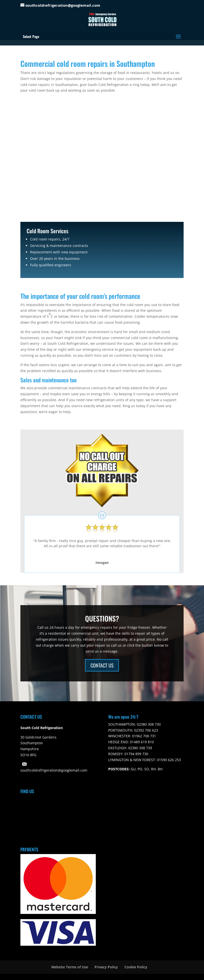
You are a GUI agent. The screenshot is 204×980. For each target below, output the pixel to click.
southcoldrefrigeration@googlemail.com (54, 770)
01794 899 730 (136, 754)
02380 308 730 (148, 724)
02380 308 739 (140, 748)
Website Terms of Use (70, 967)
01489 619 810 (141, 742)
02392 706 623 (146, 730)
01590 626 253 (168, 760)
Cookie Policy (136, 967)
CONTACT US (102, 665)
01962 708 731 (144, 736)
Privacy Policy (106, 967)
